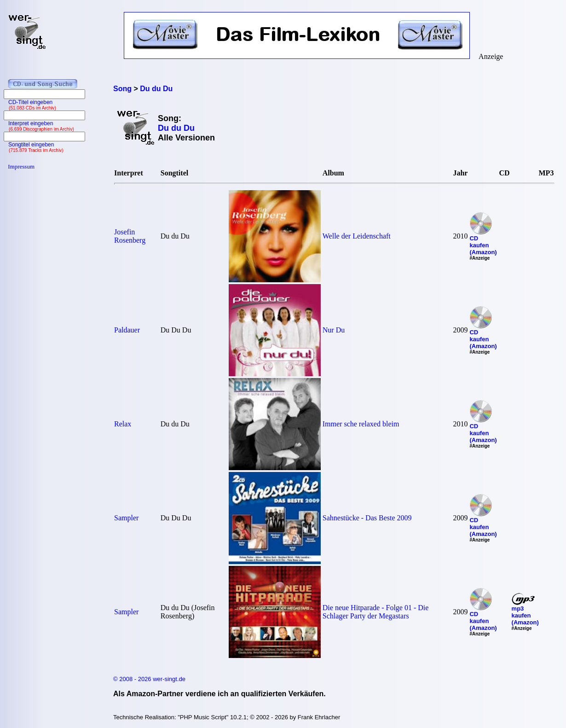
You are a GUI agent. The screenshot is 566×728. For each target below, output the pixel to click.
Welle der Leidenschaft (357, 236)
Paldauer (127, 330)
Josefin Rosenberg (130, 236)
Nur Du (334, 330)
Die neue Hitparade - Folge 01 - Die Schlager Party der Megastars (376, 612)
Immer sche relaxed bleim (361, 424)
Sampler (126, 518)
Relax (123, 424)
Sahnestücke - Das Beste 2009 (367, 518)
